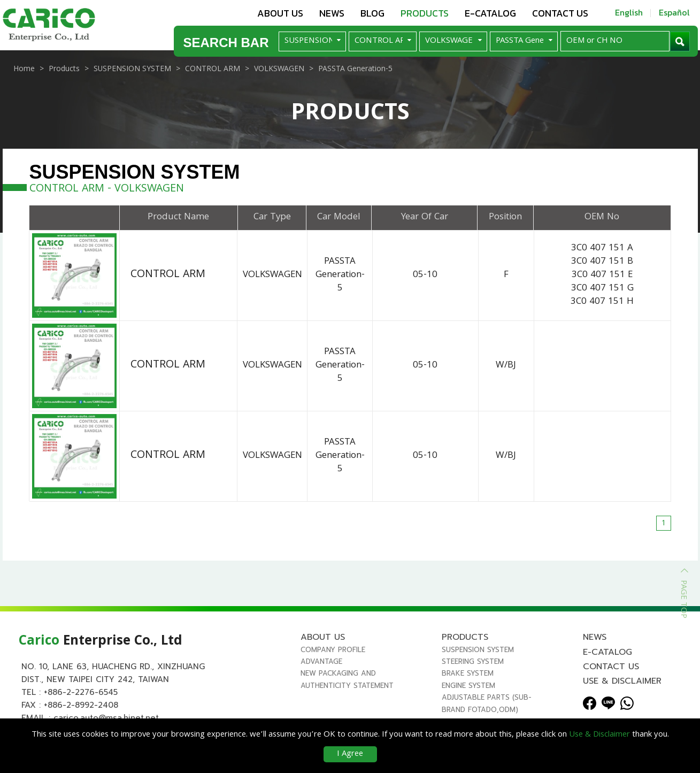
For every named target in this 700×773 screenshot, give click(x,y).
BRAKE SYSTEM (468, 677)
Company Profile (333, 653)
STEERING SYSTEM (473, 665)
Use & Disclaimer (622, 685)
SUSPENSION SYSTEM (478, 653)
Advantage (321, 665)
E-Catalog (490, 13)
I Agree (350, 754)
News (332, 13)
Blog (372, 13)
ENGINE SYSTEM (468, 689)
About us (280, 13)
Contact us (560, 13)
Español (674, 12)
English (629, 12)
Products (425, 13)
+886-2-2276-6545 (81, 695)
